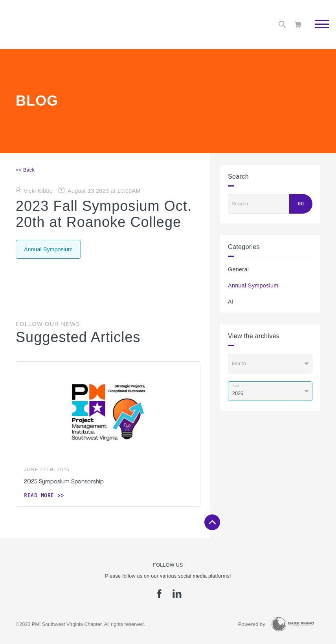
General (238, 269)
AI (231, 302)
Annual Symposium (253, 285)
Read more (39, 495)
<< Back (25, 170)
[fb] (159, 596)
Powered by (252, 624)
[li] (177, 596)
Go (301, 204)
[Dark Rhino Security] (293, 624)
